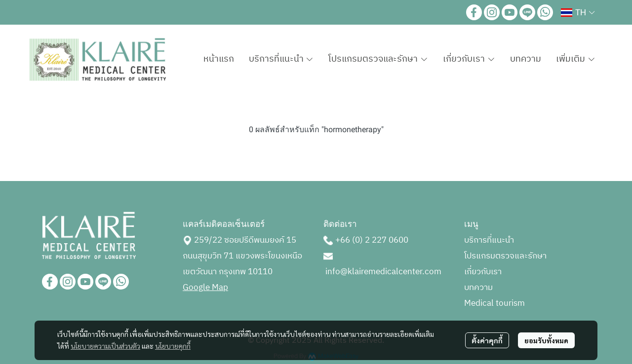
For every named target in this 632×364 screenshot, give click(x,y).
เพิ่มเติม (576, 59)
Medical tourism (494, 303)
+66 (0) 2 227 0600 (372, 240)
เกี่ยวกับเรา (483, 272)
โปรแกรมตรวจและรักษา (505, 256)
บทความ (478, 288)
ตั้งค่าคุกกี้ (487, 340)
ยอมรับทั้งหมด (546, 340)
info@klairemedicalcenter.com (383, 272)
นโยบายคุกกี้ (173, 346)
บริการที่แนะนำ (489, 240)
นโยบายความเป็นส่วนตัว (105, 346)
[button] (578, 12)
